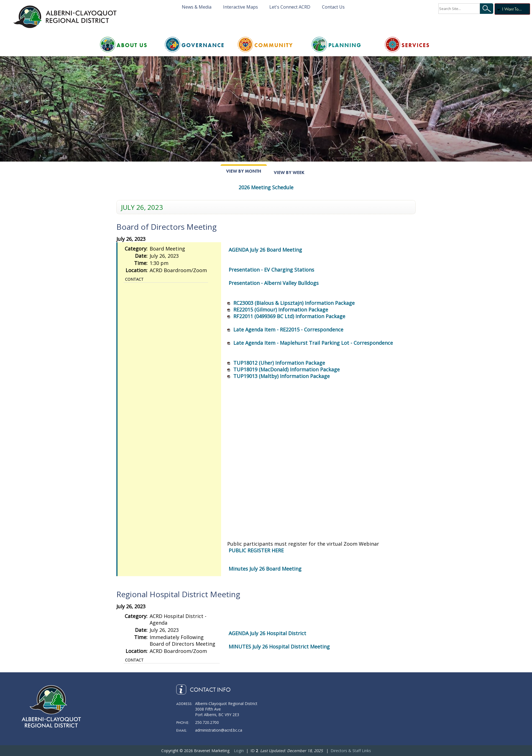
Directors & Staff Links (351, 751)
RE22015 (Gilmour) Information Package (281, 310)
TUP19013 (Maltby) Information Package (282, 376)
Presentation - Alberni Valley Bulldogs (274, 283)
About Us (132, 45)
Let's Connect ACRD (290, 7)
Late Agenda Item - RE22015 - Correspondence (288, 330)
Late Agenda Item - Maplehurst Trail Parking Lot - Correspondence (313, 343)
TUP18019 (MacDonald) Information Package (287, 369)
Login (239, 751)
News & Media (197, 7)
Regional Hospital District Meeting (178, 594)
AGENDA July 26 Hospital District (267, 633)
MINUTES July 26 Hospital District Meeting (279, 647)
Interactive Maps (241, 7)
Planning (345, 45)
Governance (203, 45)
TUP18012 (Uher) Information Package (279, 363)
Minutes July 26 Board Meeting (265, 569)
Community (274, 45)
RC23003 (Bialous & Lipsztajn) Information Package (294, 303)
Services (416, 45)
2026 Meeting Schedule (266, 187)
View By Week (289, 173)
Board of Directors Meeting (167, 227)
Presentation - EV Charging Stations (271, 270)
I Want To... (512, 9)
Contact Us (333, 7)
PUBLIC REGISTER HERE (256, 550)
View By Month (244, 171)
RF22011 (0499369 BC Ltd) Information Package (289, 316)
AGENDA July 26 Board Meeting (265, 250)
